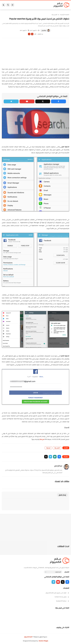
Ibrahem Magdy (43, 641)
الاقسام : (67, 572)
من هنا (42, 439)
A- (29, 34)
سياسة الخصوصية (63, 601)
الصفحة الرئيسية (65, 15)
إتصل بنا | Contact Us (62, 597)
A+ (32, 34)
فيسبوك (48, 448)
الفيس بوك (54, 15)
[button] (59, 457)
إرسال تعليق (62, 495)
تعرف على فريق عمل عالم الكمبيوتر (57, 593)
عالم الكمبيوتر (28, 637)
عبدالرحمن (44, 30)
